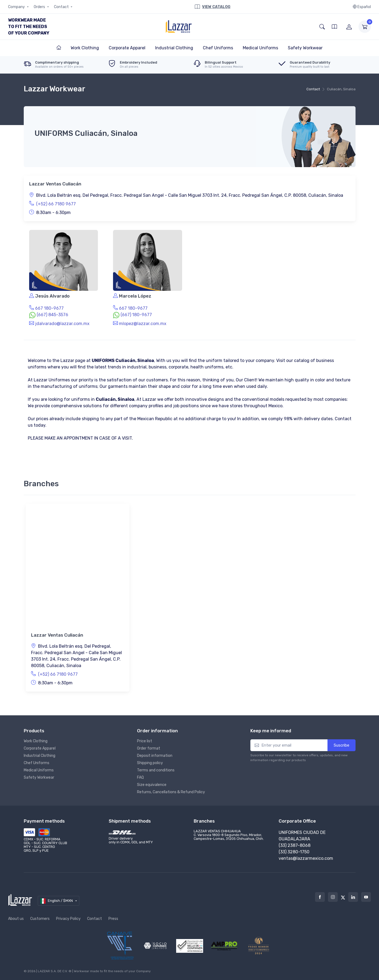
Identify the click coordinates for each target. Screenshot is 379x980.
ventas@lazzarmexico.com (306, 858)
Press (113, 919)
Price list (145, 741)
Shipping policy (150, 763)
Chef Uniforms (37, 763)
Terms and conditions (156, 770)
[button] (322, 27)
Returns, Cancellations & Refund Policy (171, 792)
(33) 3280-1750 (294, 852)
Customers (40, 919)
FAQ (140, 777)
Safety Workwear (39, 777)
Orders (40, 7)
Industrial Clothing (40, 756)
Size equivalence (152, 785)
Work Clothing (36, 741)
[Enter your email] (289, 745)
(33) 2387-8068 (295, 845)
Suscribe (342, 745)
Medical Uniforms (39, 770)
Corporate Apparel (40, 748)
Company (17, 7)
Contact (62, 7)
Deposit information (155, 756)
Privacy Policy (68, 919)
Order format (149, 748)
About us (16, 919)
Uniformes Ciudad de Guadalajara (302, 836)
